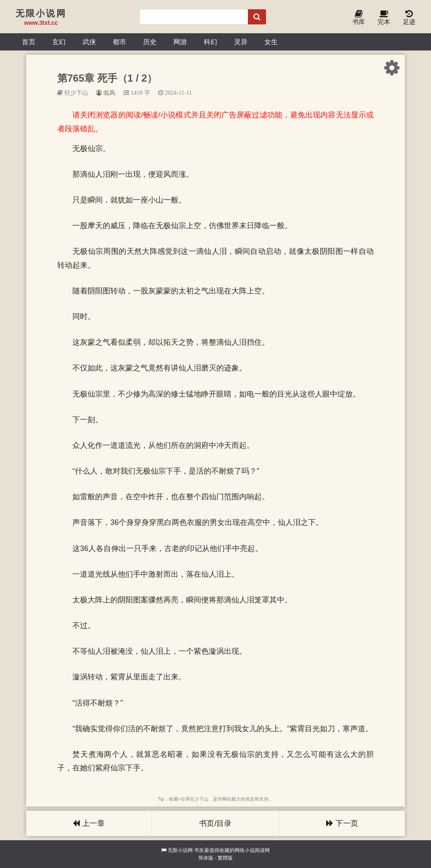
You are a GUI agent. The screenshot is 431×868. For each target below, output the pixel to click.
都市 (120, 42)
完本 (384, 18)
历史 (150, 42)
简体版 (206, 858)
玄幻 (59, 42)
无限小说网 (180, 850)
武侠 (89, 42)
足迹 (409, 18)
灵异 (241, 42)
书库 (359, 18)
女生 (271, 42)
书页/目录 (215, 823)
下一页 (342, 823)
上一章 (89, 823)
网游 (180, 42)
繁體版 (225, 858)
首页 (29, 42)
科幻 (210, 42)
